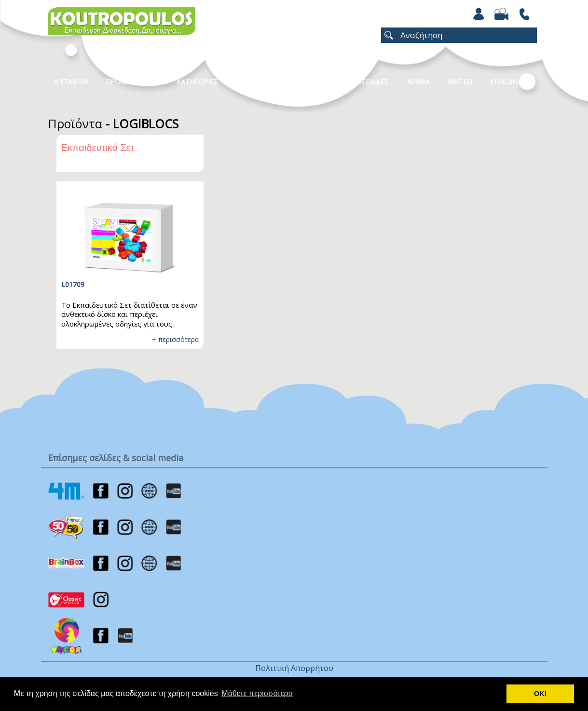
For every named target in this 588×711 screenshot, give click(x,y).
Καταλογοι (258, 82)
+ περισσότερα (175, 339)
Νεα (307, 82)
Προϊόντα (75, 123)
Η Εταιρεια (71, 82)
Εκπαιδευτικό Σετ (98, 148)
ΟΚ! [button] (540, 694)
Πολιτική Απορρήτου (294, 668)
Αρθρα (418, 82)
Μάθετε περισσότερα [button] (257, 693)
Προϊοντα (123, 82)
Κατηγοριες (197, 82)
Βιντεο (459, 82)
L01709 (73, 284)
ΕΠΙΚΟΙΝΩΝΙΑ (513, 82)
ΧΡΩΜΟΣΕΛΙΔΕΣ (362, 82)
